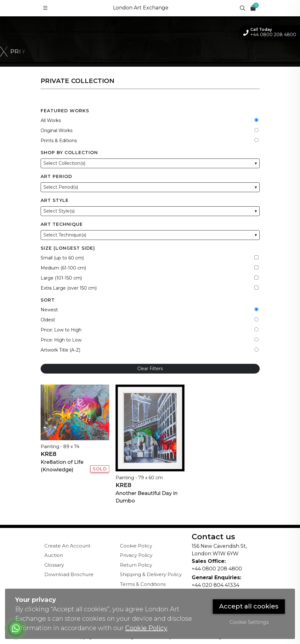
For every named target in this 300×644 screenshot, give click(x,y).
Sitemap (130, 594)
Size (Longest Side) (68, 248)
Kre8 (48, 454)
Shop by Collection (69, 153)
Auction (54, 555)
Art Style (55, 200)
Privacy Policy (136, 555)
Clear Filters (150, 369)
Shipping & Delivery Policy (151, 574)
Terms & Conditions (143, 584)
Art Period (56, 176)
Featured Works (65, 111)
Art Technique (62, 224)
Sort (48, 300)
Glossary (54, 565)
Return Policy (136, 565)
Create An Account (67, 546)
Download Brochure (69, 574)
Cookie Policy (136, 546)
